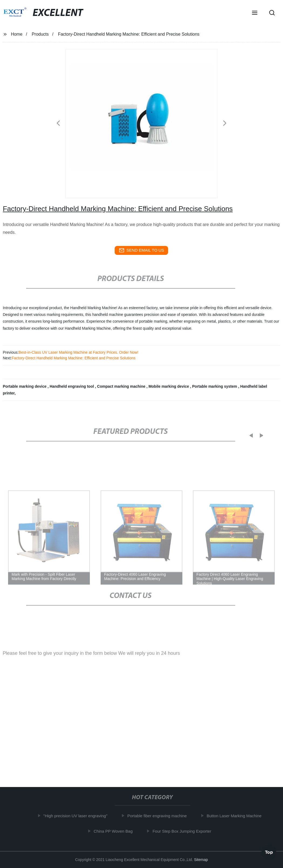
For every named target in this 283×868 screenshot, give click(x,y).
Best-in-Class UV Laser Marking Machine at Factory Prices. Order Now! (79, 352)
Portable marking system (215, 386)
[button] (255, 13)
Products (40, 34)
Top (269, 852)
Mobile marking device (169, 386)
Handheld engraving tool (72, 386)
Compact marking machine (122, 386)
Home (17, 34)
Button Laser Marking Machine (236, 816)
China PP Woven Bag (115, 831)
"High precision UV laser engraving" (77, 816)
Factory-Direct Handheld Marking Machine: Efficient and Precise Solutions (74, 358)
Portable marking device (25, 386)
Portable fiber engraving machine (159, 816)
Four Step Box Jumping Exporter (183, 831)
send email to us (142, 250)
